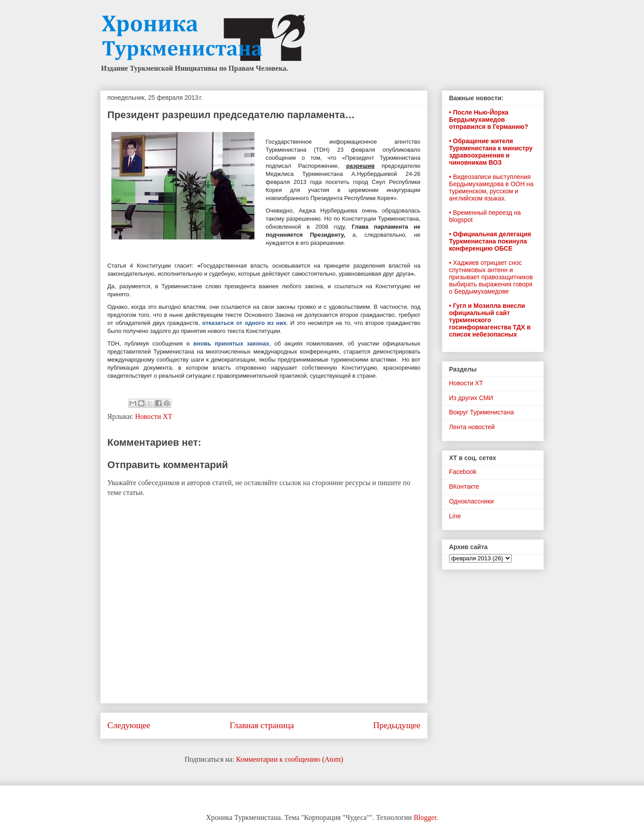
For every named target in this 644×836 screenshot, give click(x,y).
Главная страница (262, 725)
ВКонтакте (464, 486)
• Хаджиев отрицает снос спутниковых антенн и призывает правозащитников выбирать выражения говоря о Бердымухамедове (491, 277)
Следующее (129, 725)
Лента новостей (472, 427)
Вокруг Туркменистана (481, 412)
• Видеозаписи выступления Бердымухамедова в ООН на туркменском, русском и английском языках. (491, 188)
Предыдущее (397, 725)
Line (455, 516)
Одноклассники (471, 501)
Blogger (425, 817)
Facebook (463, 472)
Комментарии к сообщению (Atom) (290, 759)
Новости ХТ (154, 416)
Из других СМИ (471, 398)
